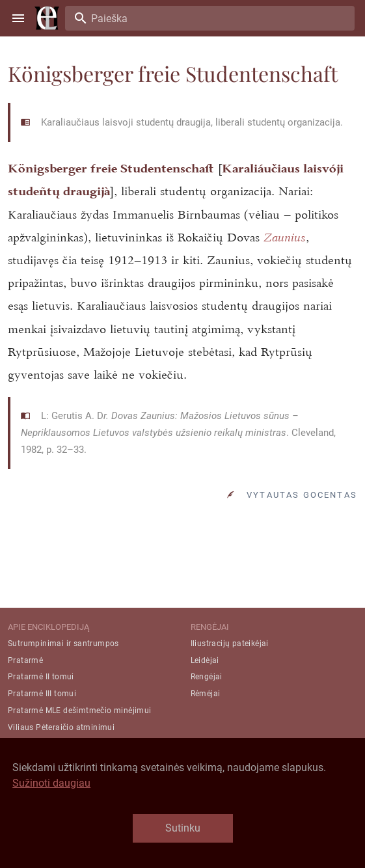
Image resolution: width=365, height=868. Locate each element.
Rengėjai (207, 677)
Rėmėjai (206, 694)
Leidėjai (205, 660)
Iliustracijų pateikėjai (230, 644)
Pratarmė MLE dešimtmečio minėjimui (80, 711)
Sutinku (183, 828)
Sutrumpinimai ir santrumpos (63, 644)
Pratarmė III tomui (42, 694)
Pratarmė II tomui (41, 677)
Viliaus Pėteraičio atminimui (61, 727)
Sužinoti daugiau (51, 783)
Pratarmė (25, 660)
